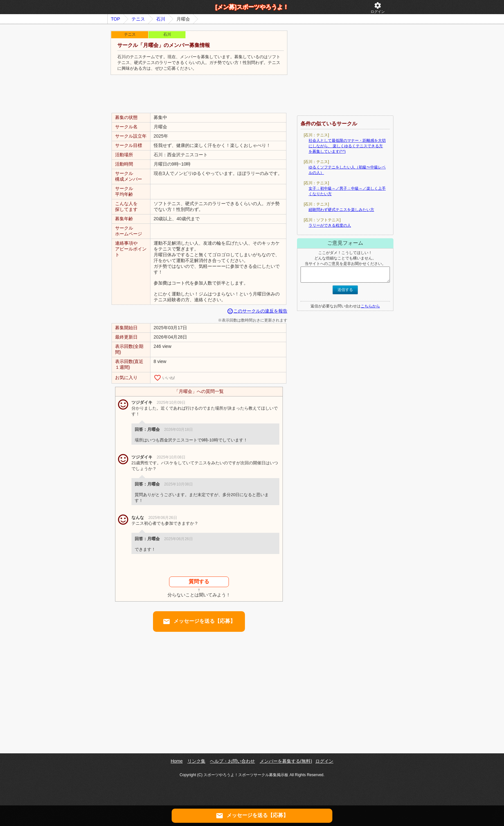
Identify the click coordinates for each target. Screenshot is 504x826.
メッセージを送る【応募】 (199, 622)
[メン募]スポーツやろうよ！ (252, 7)
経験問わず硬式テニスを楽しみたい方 (341, 210)
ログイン (378, 8)
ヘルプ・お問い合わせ (232, 761)
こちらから (370, 306)
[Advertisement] (199, 94)
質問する (199, 581)
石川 (161, 19)
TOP (116, 19)
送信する (345, 290)
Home (177, 761)
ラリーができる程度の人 (330, 225)
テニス (138, 19)
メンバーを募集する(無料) (286, 761)
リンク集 (196, 761)
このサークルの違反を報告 (257, 311)
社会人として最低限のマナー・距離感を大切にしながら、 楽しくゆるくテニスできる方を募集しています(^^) (347, 146)
